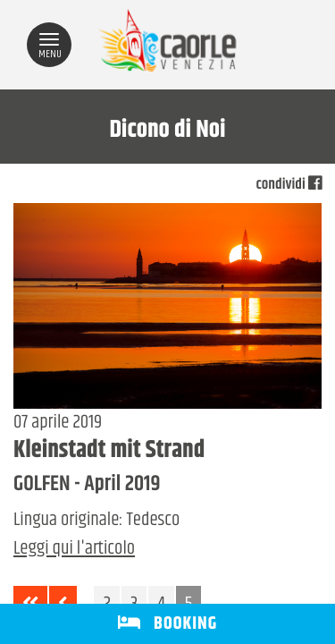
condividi (289, 185)
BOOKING (167, 624)
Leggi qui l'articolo (74, 549)
